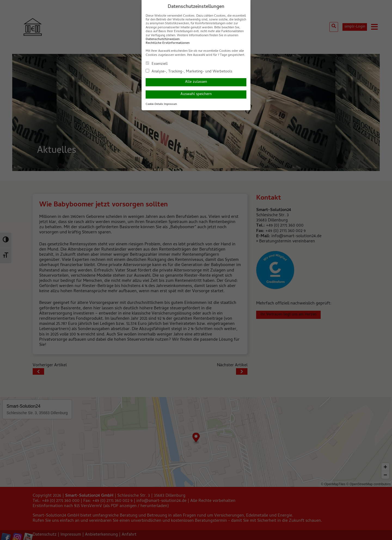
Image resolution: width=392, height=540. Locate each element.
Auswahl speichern (196, 94)
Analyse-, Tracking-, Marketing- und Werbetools (189, 71)
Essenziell (157, 64)
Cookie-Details (154, 104)
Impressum (170, 104)
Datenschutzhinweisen (163, 39)
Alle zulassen (196, 82)
